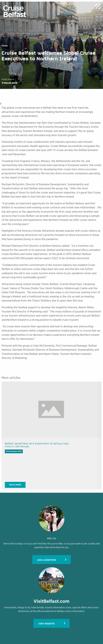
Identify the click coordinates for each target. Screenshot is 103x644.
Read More (15, 485)
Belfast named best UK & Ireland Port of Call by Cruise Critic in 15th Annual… (37, 445)
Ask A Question (46, 560)
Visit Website (47, 624)
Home (5, 46)
